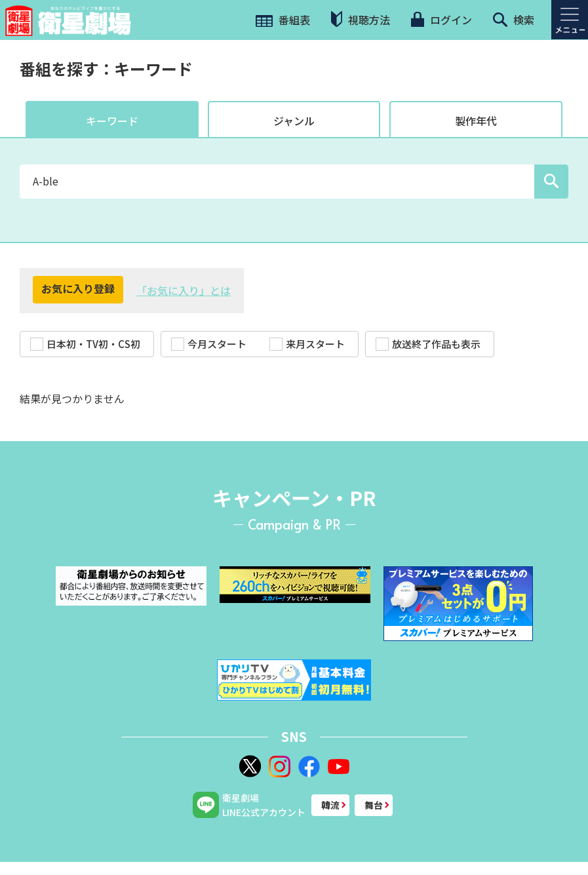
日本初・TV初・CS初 (85, 344)
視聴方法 (361, 19)
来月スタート (307, 344)
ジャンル (294, 121)
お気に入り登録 (78, 288)
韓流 (330, 805)
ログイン (441, 20)
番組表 (283, 20)
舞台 (374, 805)
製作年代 (476, 121)
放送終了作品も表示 (428, 344)
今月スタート (209, 344)
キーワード (112, 121)
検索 (514, 20)
